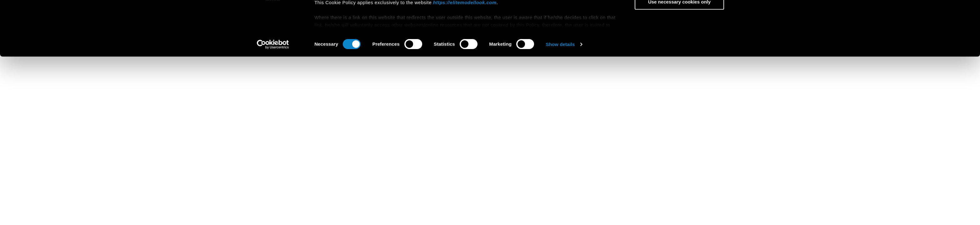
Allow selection (679, 34)
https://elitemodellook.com (465, 53)
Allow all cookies (680, 15)
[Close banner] (738, 10)
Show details (560, 95)
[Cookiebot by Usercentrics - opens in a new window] (273, 95)
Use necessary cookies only (679, 52)
